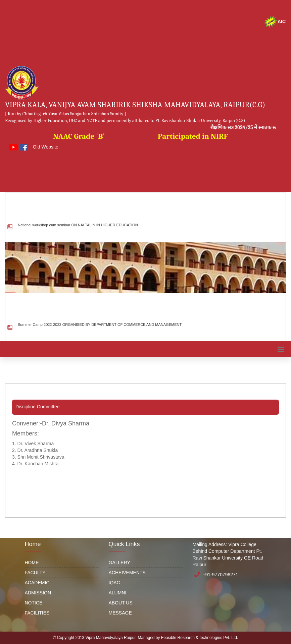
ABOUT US (121, 603)
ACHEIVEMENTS (127, 573)
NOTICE (34, 603)
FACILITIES (37, 613)
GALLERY (119, 563)
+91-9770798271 (220, 575)
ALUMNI (118, 593)
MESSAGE (120, 613)
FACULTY (35, 573)
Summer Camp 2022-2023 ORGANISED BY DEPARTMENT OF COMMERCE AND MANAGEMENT (100, 329)
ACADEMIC (37, 583)
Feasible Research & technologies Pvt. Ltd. (200, 638)
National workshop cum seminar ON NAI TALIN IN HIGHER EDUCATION (78, 229)
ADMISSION (38, 593)
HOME (32, 563)
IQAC (114, 583)
